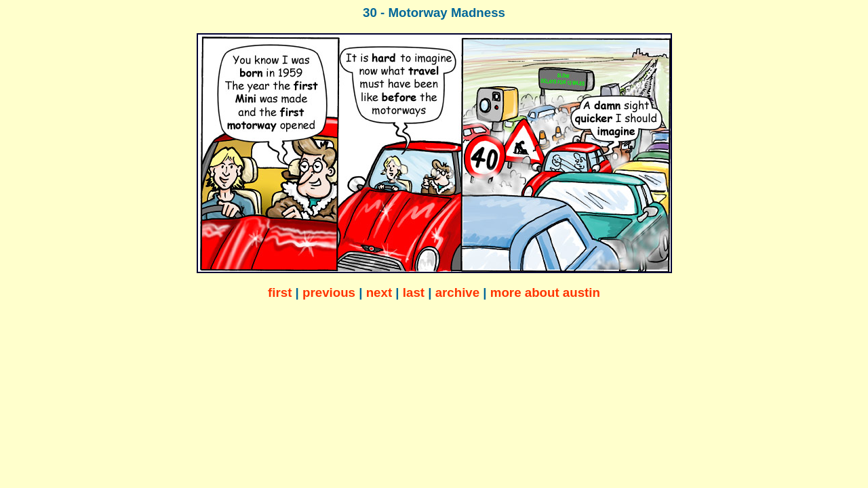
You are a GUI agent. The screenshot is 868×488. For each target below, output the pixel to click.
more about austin (545, 292)
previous (329, 292)
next (379, 292)
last (414, 292)
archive (458, 292)
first (280, 292)
